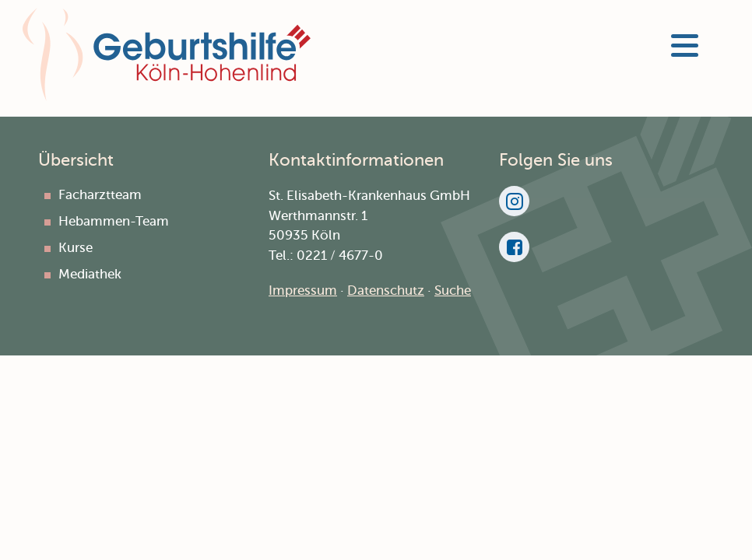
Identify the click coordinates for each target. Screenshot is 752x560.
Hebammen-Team (114, 221)
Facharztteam (100, 195)
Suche (453, 290)
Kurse (76, 248)
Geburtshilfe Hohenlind (167, 54)
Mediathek (90, 274)
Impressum (303, 290)
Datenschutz (386, 290)
